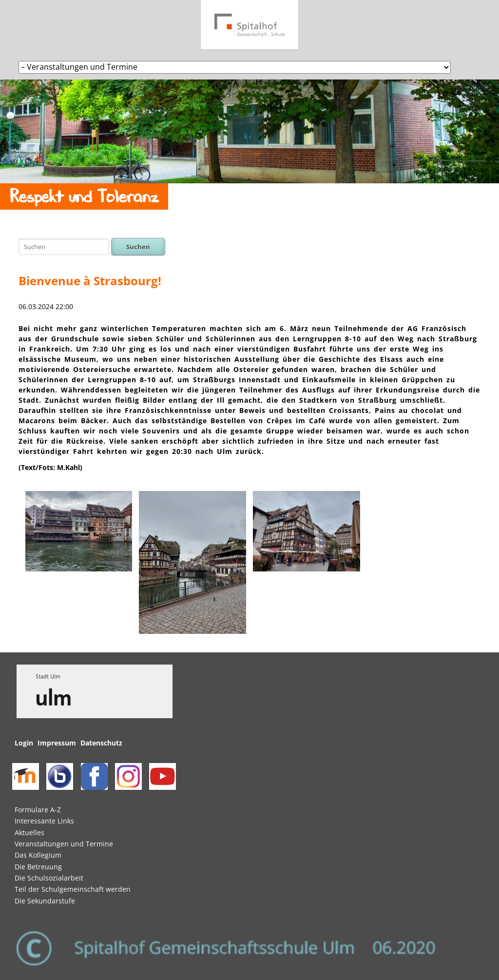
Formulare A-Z (38, 810)
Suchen (138, 247)
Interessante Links (44, 821)
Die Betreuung (38, 867)
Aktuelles (29, 833)
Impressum (57, 743)
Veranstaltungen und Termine (64, 844)
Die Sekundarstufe (45, 901)
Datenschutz (101, 743)
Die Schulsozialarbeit (49, 878)
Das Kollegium (38, 855)
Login (24, 743)
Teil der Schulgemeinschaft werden (73, 889)
